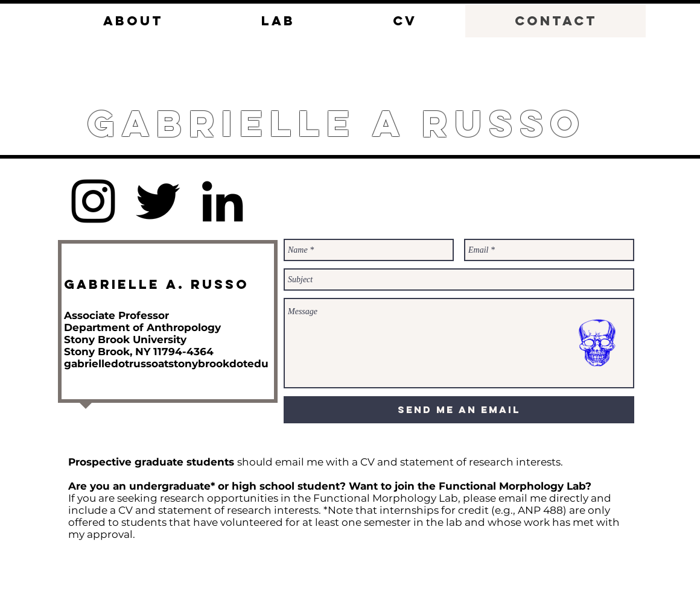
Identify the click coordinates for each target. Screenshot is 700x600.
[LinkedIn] (222, 201)
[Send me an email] (459, 410)
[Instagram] (93, 201)
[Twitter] (158, 201)
